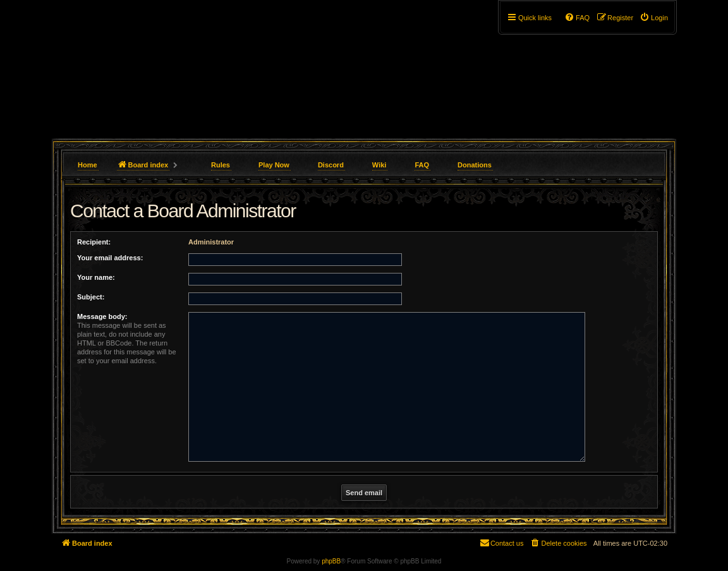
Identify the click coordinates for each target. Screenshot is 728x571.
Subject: (91, 297)
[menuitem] (654, 18)
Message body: (102, 316)
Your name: (96, 277)
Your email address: (110, 258)
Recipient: (94, 242)
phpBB (331, 561)
